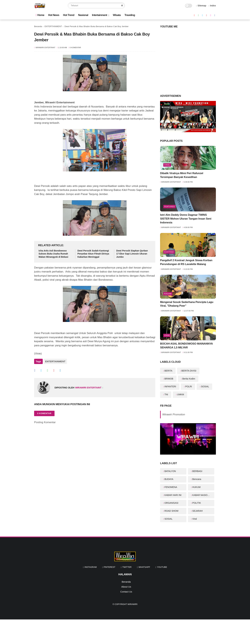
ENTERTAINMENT (53, 26)
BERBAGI (197, 471)
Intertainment (100, 15)
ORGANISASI (171, 503)
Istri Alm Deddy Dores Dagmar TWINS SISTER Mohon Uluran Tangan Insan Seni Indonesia (186, 219)
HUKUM (196, 487)
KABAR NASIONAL (202, 495)
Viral (167, 165)
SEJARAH (197, 511)
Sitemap (201, 6)
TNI (166, 394)
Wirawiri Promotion (174, 414)
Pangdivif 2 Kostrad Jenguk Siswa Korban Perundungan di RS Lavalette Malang (186, 262)
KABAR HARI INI (173, 495)
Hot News (54, 15)
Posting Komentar (45, 422)
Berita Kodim (189, 379)
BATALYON (170, 471)
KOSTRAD (169, 252)
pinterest (109, 567)
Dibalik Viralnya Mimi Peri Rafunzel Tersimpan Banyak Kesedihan (182, 175)
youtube (162, 567)
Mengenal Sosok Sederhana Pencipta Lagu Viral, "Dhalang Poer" (187, 304)
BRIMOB (169, 379)
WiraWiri (132, 604)
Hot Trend (69, 15)
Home (40, 15)
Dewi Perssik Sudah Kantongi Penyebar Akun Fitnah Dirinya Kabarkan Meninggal (93, 254)
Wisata (117, 15)
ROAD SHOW (171, 511)
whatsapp (144, 567)
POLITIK (197, 503)
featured (169, 206)
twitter (127, 567)
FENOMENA (171, 487)
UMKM (181, 394)
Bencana (197, 479)
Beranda (38, 26)
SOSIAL (205, 386)
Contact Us (126, 592)
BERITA (168, 371)
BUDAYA (169, 479)
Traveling (130, 15)
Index (212, 6)
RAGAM (168, 294)
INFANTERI (170, 386)
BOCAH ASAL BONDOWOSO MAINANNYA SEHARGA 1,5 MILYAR (186, 346)
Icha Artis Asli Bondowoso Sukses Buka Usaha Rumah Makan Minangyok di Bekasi (53, 254)
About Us (126, 587)
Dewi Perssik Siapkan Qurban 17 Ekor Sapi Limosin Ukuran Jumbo (132, 254)
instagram (91, 567)
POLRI (189, 386)
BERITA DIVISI (189, 371)
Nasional (83, 15)
